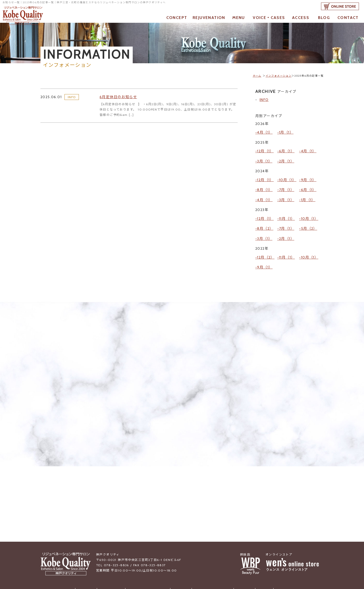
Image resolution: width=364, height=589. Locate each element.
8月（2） (265, 209)
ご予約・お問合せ (283, 558)
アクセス (240, 558)
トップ (74, 558)
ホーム (257, 76)
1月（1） (286, 131)
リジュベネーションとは (150, 558)
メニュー (181, 558)
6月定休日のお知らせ (121, 99)
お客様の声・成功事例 (211, 558)
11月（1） (287, 202)
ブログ (258, 558)
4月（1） (265, 131)
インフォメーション (279, 76)
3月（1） (265, 155)
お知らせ (92, 558)
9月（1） (309, 171)
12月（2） (266, 233)
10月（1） (288, 171)
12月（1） (265, 147)
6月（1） (287, 147)
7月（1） (287, 178)
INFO (72, 98)
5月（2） (309, 209)
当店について (115, 558)
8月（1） (265, 178)
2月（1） (287, 155)
